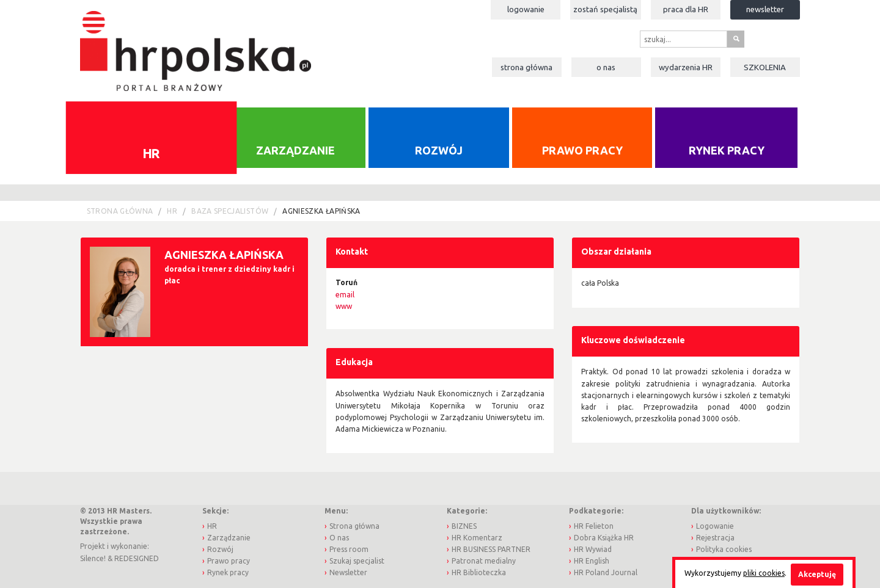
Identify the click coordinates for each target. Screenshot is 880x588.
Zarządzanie (295, 150)
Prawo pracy (582, 150)
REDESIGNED (137, 558)
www (344, 306)
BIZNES (464, 526)
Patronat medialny (484, 561)
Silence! (93, 558)
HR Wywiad (593, 549)
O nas (606, 67)
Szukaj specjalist (357, 561)
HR (151, 153)
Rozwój (439, 150)
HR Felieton (594, 526)
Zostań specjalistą (605, 9)
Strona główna (526, 67)
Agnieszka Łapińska (321, 211)
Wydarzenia (686, 67)
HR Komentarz (477, 538)
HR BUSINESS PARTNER (491, 549)
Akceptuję (817, 574)
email (345, 295)
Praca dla (686, 9)
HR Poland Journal (606, 572)
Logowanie (526, 9)
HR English (592, 561)
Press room (349, 549)
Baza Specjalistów (230, 211)
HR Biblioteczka (479, 572)
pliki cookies (764, 573)
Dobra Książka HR (604, 538)
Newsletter (765, 9)
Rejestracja (715, 538)
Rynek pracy (727, 150)
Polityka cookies (724, 549)
